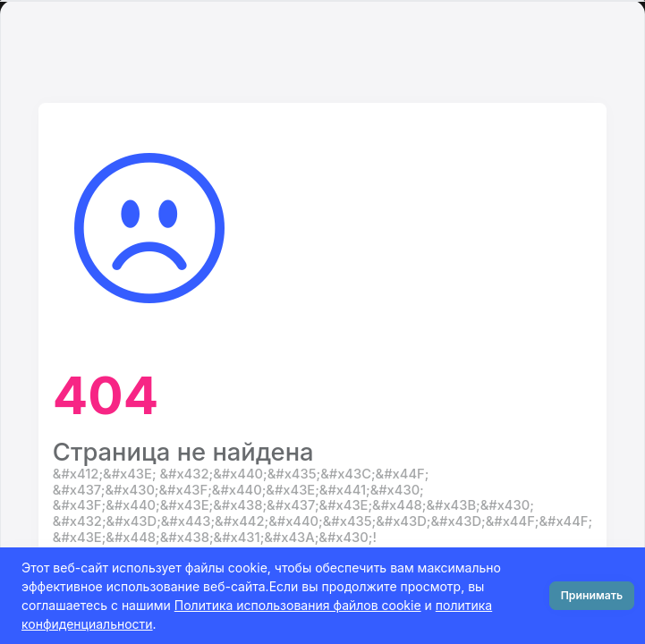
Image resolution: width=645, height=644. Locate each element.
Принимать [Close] (592, 595)
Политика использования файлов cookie (298, 605)
